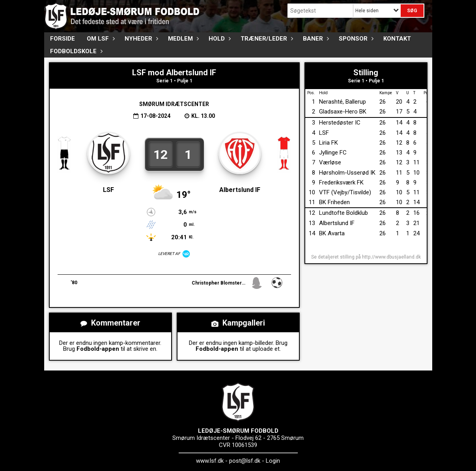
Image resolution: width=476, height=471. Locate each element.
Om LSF (100, 39)
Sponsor (355, 39)
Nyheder (140, 39)
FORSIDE (63, 39)
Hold (219, 39)
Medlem (182, 39)
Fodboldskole (75, 51)
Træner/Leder (266, 39)
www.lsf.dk (210, 461)
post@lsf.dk (245, 461)
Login (273, 461)
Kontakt (397, 39)
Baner (315, 39)
